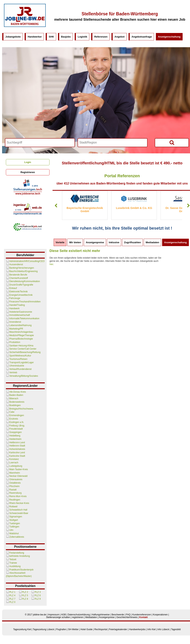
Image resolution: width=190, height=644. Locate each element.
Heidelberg (13, 436)
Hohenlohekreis (15, 449)
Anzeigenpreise (95, 242)
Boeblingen (13, 405)
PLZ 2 (23, 592)
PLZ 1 (11, 592)
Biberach (12, 398)
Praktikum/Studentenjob (20, 570)
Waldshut (12, 533)
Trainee (11, 563)
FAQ (128, 615)
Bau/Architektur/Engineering (22, 271)
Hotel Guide (86, 629)
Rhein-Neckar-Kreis (18, 503)
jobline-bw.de (39, 615)
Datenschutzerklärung (79, 615)
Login (28, 162)
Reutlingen (13, 500)
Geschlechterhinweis (127, 617)
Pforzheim (13, 486)
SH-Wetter (73, 629)
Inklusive (114, 242)
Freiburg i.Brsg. (15, 426)
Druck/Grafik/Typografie (20, 285)
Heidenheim (14, 439)
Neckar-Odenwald (17, 476)
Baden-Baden (15, 395)
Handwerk (13, 308)
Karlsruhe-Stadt (15, 456)
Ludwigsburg (14, 466)
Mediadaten (152, 242)
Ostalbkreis (13, 483)
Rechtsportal (101, 629)
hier (51, 264)
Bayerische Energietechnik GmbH (85, 209)
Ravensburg (14, 493)
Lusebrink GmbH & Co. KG (134, 208)
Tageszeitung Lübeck (44, 629)
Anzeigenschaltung (169, 37)
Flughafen (61, 629)
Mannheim (13, 473)
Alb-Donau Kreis (16, 392)
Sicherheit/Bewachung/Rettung (23, 352)
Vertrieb (11, 373)
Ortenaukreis (14, 479)
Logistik (82, 37)
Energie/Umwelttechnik (19, 295)
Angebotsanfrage (142, 37)
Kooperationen (160, 615)
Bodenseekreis (15, 402)
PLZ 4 (11, 595)
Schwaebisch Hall (17, 510)
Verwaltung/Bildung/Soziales (22, 376)
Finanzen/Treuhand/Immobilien (23, 302)
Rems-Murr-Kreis (16, 496)
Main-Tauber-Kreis (17, 469)
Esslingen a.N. (15, 422)
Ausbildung (13, 566)
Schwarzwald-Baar (17, 513)
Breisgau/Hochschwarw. (20, 409)
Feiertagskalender (118, 629)
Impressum (54, 615)
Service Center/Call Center (21, 349)
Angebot (120, 37)
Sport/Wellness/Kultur (18, 356)
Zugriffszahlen (132, 242)
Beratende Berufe (16, 275)
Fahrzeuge (13, 298)
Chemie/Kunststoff (17, 278)
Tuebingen (13, 523)
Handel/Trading (15, 305)
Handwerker (35, 37)
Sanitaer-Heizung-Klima (20, 346)
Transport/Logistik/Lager (20, 362)
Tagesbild (176, 629)
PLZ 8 (23, 599)
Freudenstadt (14, 429)
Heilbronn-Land (15, 442)
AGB (63, 615)
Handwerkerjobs (137, 629)
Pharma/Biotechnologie (19, 339)
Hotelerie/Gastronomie (19, 312)
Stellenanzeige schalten (58, 617)
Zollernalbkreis (15, 537)
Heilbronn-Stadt (15, 446)
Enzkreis (12, 419)
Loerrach (12, 463)
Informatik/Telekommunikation (23, 318)
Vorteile (60, 242)
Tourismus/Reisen (17, 359)
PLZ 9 (36, 599)
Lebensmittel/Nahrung (19, 325)
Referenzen (101, 37)
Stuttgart (12, 520)
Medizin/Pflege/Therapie (20, 335)
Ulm (10, 530)
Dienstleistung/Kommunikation (23, 281)
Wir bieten (75, 242)
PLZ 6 (36, 595)
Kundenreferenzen (142, 615)
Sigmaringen (14, 517)
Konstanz (12, 459)
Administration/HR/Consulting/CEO (25, 261)
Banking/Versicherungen (20, 268)
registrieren (78, 617)
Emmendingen (15, 415)
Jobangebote (13, 37)
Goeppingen (14, 432)
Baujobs (66, 37)
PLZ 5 (23, 595)
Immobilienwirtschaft (18, 315)
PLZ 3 (36, 592)
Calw (10, 412)
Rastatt (11, 490)
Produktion (13, 342)
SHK (51, 37)
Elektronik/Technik (17, 292)
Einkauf (11, 288)
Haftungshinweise (101, 615)
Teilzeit (11, 559)
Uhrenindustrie (15, 366)
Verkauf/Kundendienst (19, 369)
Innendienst (13, 322)
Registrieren (28, 172)
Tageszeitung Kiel (22, 629)
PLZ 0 (11, 602)
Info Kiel (151, 629)
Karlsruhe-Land (15, 453)
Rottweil (12, 507)
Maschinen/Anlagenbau (19, 332)
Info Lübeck (163, 629)
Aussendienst (14, 264)
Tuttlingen (13, 527)
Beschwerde (118, 615)
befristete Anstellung (18, 556)
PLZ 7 (11, 599)
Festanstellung (15, 553)
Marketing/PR (15, 329)
